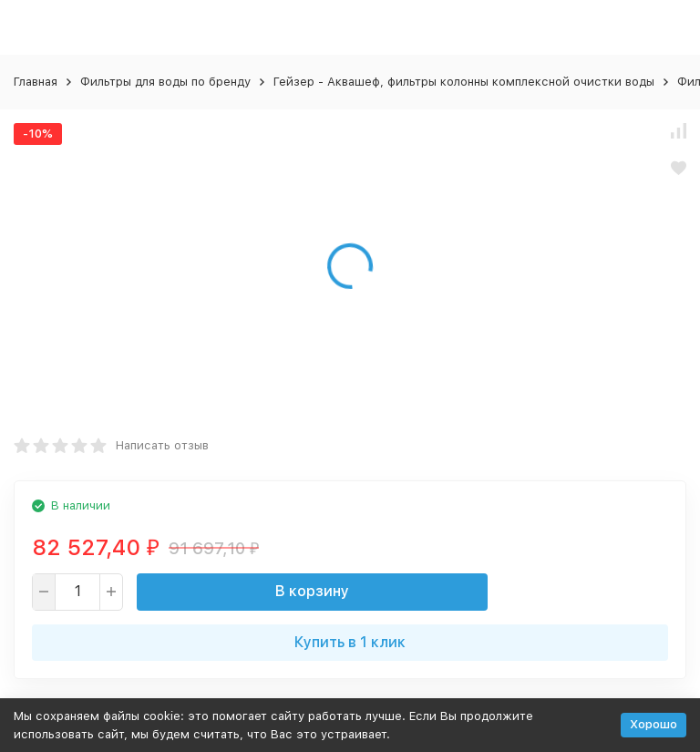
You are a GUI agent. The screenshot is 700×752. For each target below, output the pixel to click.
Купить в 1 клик (350, 642)
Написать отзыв (162, 445)
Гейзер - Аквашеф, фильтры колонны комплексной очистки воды (464, 82)
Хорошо (654, 724)
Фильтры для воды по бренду (165, 82)
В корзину (312, 591)
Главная (36, 82)
